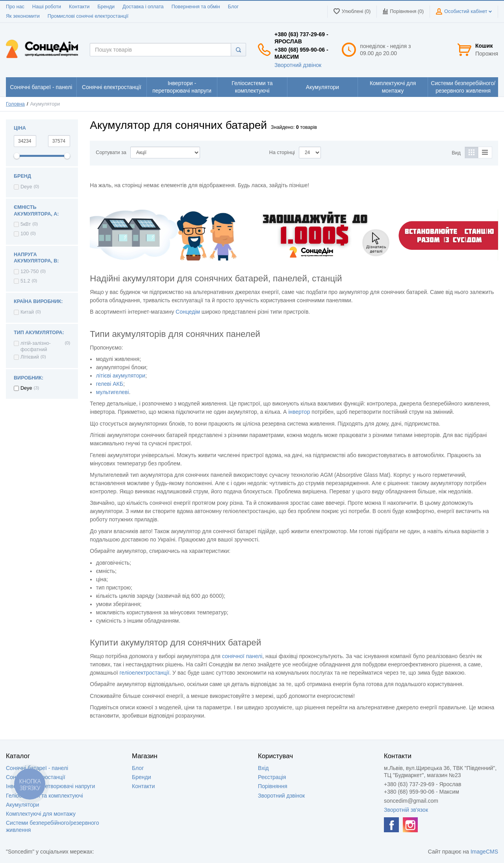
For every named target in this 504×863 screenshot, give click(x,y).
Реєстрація (272, 777)
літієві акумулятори (121, 376)
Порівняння (273, 786)
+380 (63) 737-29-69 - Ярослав (301, 38)
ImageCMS (484, 852)
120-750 (30, 272)
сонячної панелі (242, 656)
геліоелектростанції (145, 673)
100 (25, 234)
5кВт (26, 224)
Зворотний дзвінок (298, 65)
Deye (26, 187)
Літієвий (30, 357)
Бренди (106, 7)
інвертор (299, 412)
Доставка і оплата (143, 7)
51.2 (25, 281)
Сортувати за (111, 153)
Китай (27, 312)
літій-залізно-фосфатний (36, 346)
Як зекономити (23, 16)
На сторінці (282, 153)
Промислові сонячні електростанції (88, 16)
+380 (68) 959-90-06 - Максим (301, 53)
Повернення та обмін (196, 7)
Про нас (15, 7)
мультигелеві (113, 392)
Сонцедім (188, 312)
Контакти (79, 7)
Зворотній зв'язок (406, 810)
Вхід (263, 768)
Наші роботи (47, 7)
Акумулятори (22, 805)
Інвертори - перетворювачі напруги (50, 786)
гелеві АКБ (110, 384)
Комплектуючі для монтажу (41, 814)
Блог (233, 7)
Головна (15, 104)
